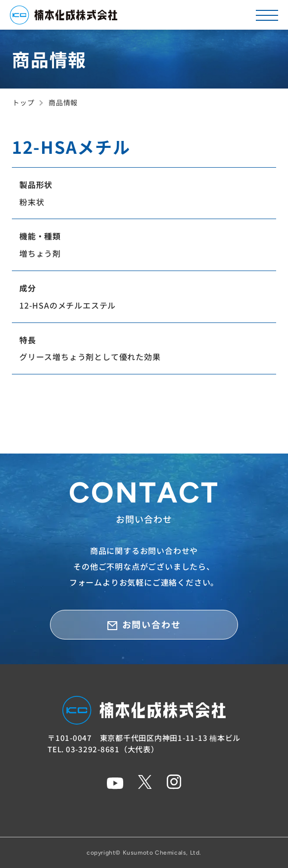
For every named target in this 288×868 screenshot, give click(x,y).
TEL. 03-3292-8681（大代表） (103, 749)
